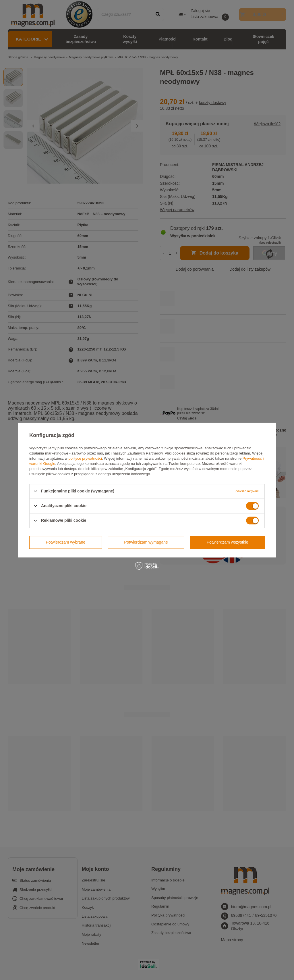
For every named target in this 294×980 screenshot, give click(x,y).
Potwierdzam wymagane (146, 542)
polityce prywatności (85, 458)
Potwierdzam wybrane (66, 542)
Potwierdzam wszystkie (228, 542)
